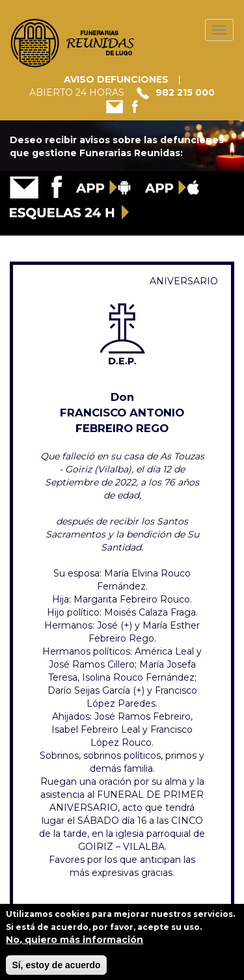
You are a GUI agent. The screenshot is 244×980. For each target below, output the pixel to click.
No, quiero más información (75, 944)
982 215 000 (185, 92)
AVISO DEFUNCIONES (116, 79)
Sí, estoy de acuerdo (56, 969)
